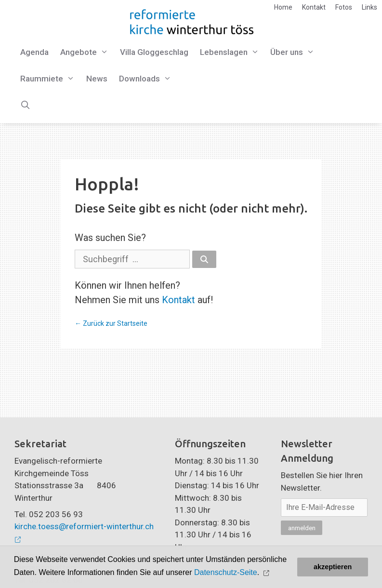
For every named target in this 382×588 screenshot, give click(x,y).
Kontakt (314, 7)
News (97, 79)
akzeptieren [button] (333, 567)
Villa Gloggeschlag (154, 52)
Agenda (34, 52)
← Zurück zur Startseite (111, 323)
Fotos (344, 7)
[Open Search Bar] (26, 105)
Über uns (295, 52)
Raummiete (50, 79)
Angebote (87, 52)
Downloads (148, 79)
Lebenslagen (232, 52)
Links (369, 7)
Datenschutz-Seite (226, 572)
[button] (268, 573)
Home (283, 7)
